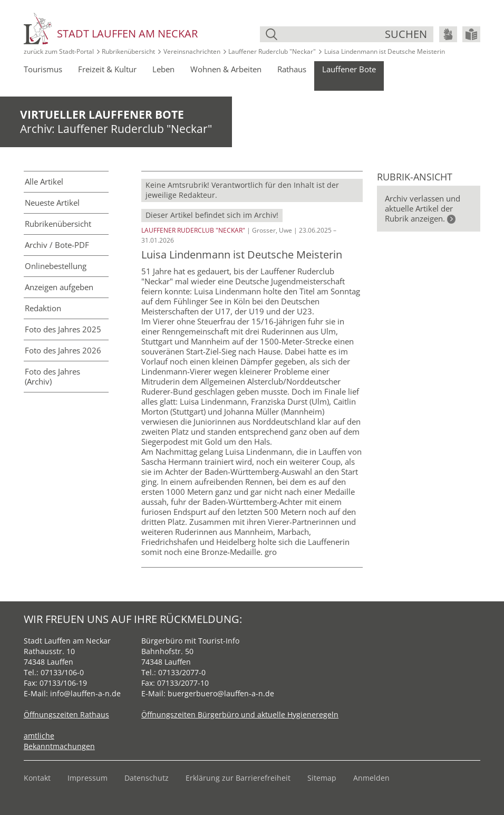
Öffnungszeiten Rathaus (66, 715)
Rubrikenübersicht (128, 51)
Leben (163, 69)
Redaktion (43, 308)
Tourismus (43, 69)
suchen (406, 34)
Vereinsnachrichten (192, 51)
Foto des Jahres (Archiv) (52, 376)
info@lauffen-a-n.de (85, 693)
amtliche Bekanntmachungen (59, 741)
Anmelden (371, 778)
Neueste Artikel (52, 203)
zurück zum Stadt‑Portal (59, 51)
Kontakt (37, 778)
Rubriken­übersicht (58, 224)
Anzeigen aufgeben (59, 287)
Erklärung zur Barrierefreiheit (238, 778)
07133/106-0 (62, 672)
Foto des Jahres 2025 (63, 329)
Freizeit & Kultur (107, 69)
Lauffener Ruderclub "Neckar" (272, 51)
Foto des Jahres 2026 (63, 350)
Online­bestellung (56, 266)
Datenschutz (147, 778)
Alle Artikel (44, 181)
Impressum (88, 778)
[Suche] (332, 34)
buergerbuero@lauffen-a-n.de (221, 693)
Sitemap (322, 778)
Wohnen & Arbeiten (226, 69)
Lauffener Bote (349, 69)
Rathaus (292, 69)
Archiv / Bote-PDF (57, 245)
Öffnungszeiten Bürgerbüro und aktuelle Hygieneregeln (240, 715)
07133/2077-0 (182, 672)
